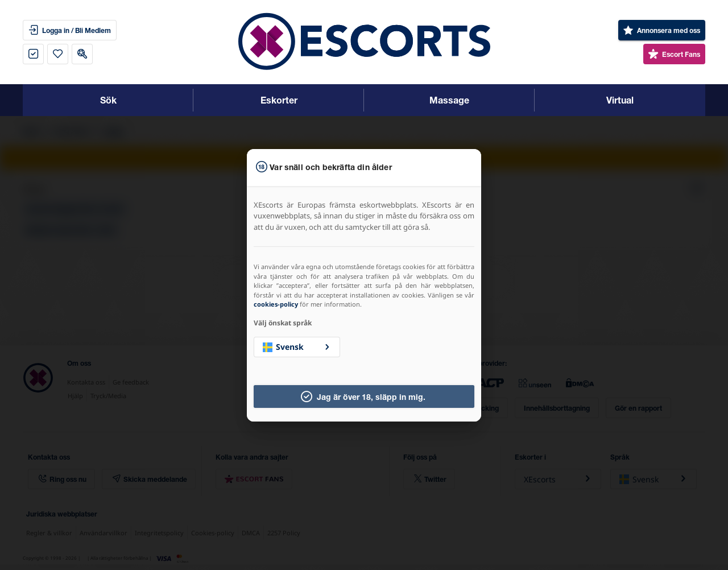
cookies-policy (276, 304)
